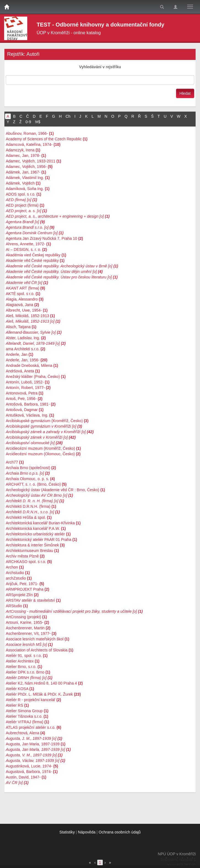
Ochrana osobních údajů (120, 832)
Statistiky (67, 832)
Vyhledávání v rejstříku (100, 67)
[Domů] (7, 7)
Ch (68, 116)
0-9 (28, 122)
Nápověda (87, 832)
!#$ (38, 122)
